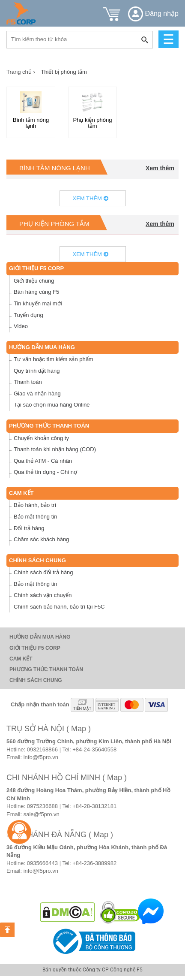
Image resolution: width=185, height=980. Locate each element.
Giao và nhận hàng (37, 394)
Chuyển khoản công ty (41, 438)
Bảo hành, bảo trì (35, 505)
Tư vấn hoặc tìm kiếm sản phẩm (54, 359)
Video (21, 326)
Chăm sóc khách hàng (41, 539)
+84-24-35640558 (94, 749)
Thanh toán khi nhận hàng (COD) (55, 449)
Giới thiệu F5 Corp (36, 268)
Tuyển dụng (28, 315)
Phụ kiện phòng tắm (54, 224)
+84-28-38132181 (94, 806)
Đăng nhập (153, 14)
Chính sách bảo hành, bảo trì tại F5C (59, 607)
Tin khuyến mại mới (38, 303)
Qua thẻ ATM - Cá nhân (43, 461)
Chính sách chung (37, 560)
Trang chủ (21, 72)
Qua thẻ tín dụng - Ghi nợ (45, 472)
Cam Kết (21, 493)
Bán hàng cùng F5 (36, 292)
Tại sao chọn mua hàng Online (52, 405)
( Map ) (79, 729)
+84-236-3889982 (94, 863)
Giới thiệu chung (34, 281)
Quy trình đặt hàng (37, 371)
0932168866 (42, 749)
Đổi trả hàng (29, 528)
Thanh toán (28, 382)
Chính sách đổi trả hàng (43, 572)
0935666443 (42, 863)
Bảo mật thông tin (35, 517)
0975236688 (42, 806)
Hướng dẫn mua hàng (42, 347)
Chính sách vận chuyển (43, 595)
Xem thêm (160, 168)
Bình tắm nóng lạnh (55, 168)
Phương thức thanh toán (49, 426)
